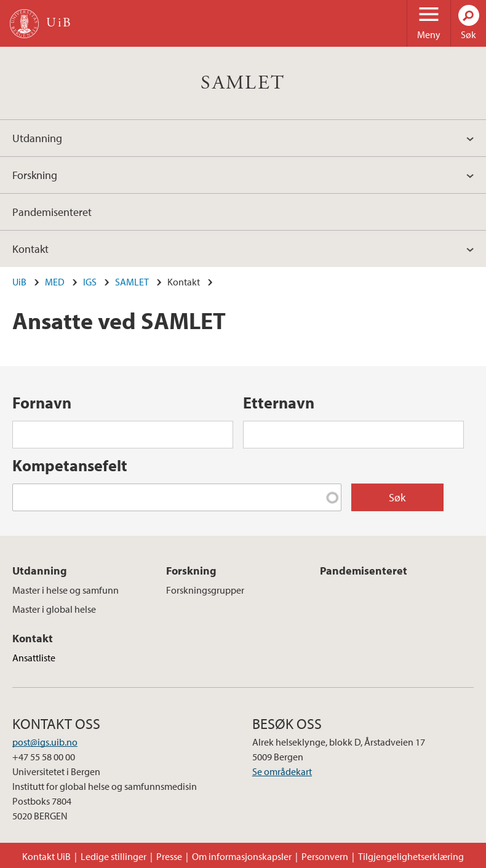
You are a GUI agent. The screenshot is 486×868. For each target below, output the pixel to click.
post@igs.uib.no (45, 742)
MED (55, 282)
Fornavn (42, 403)
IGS (90, 282)
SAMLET (243, 83)
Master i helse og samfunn (66, 590)
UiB (19, 282)
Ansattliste (34, 658)
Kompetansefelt (70, 465)
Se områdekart (282, 771)
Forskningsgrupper (205, 590)
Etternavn (279, 403)
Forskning (35, 175)
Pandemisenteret (52, 212)
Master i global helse (54, 609)
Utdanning (37, 138)
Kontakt (30, 249)
